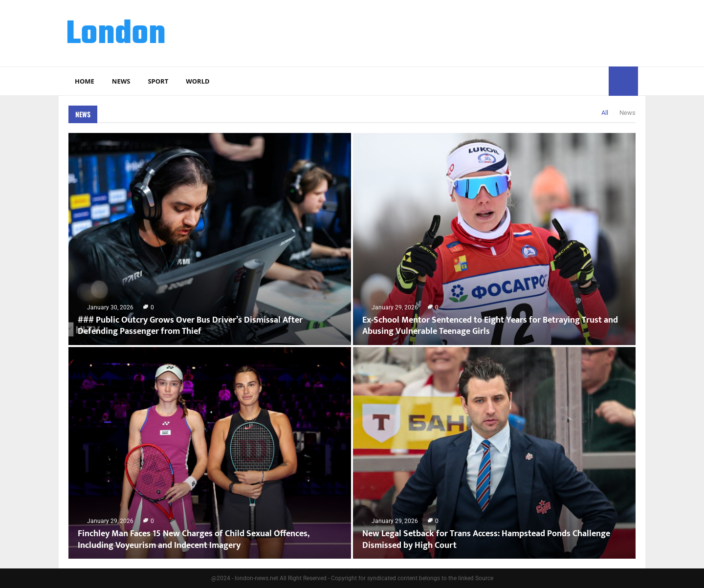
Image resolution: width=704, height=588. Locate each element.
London (116, 35)
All (605, 113)
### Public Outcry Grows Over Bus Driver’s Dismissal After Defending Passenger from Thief (190, 326)
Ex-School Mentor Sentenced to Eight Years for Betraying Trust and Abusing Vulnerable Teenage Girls (490, 326)
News (121, 81)
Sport (158, 81)
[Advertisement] (460, 32)
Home (85, 81)
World (198, 81)
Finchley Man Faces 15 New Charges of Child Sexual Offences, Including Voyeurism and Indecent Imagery (193, 539)
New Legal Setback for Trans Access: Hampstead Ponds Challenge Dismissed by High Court (486, 539)
